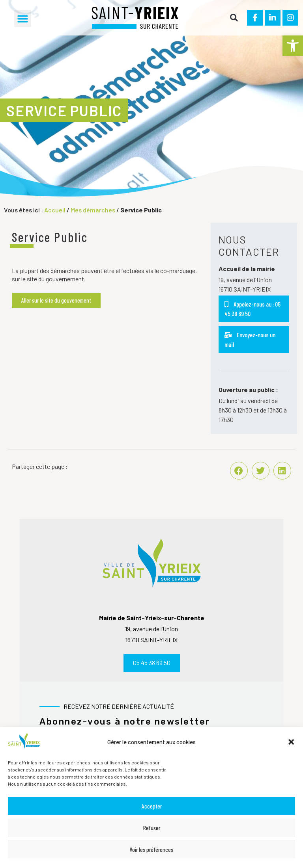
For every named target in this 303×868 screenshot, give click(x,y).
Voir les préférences (151, 849)
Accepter (152, 806)
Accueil (55, 210)
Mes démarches (93, 210)
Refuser (152, 828)
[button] (293, 46)
